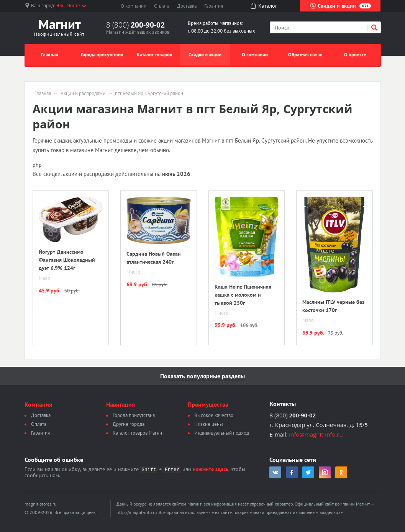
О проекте (355, 55)
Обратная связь (305, 55)
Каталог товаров (155, 55)
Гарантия (214, 6)
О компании (134, 6)
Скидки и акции (340, 6)
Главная (50, 55)
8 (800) (135, 25)
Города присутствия (102, 55)
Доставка (187, 6)
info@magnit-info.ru (316, 434)
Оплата (162, 6)
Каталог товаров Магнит (138, 433)
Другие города (129, 424)
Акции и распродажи (83, 94)
